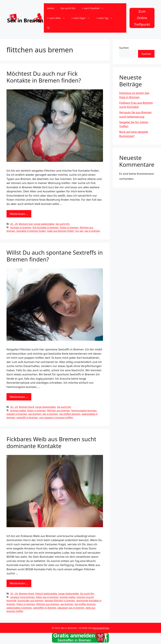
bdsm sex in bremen (47, 597)
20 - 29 (14, 224)
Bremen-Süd (26, 224)
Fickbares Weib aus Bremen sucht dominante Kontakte (51, 442)
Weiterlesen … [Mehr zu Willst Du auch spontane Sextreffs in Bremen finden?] (19, 397)
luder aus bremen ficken (61, 231)
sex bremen (35, 414)
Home (51, 8)
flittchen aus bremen (59, 410)
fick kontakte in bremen (45, 227)
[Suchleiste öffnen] (48, 28)
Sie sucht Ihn (68, 8)
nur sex (79, 231)
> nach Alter (58, 18)
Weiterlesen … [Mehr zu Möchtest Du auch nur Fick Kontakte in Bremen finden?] (19, 214)
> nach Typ (106, 18)
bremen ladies (18, 410)
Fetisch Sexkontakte (46, 594)
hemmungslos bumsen (84, 410)
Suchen (124, 48)
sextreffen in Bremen (45, 608)
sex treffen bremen (70, 414)
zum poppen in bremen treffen (56, 418)
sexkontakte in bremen (19, 608)
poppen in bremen (17, 414)
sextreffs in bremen (27, 418)
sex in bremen (92, 231)
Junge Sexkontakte (44, 224)
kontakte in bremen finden (31, 231)
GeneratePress (101, 628)
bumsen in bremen (21, 227)
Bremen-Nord (26, 407)
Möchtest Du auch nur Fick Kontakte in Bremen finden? (44, 77)
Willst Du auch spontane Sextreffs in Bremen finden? (55, 256)
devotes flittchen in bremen (60, 601)
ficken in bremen (69, 227)
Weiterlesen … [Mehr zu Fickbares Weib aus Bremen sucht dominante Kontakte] (19, 583)
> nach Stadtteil (94, 8)
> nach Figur (82, 18)
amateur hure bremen (22, 597)
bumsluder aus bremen (31, 601)
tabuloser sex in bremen (71, 608)
